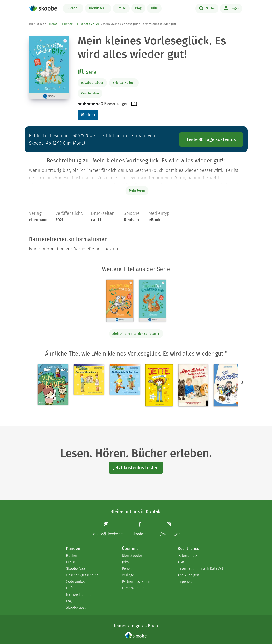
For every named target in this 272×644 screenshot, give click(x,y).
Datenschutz (187, 556)
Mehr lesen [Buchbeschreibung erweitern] (137, 190)
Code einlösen (77, 582)
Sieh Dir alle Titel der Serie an (136, 334)
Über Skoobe (132, 556)
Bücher (72, 8)
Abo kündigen (188, 575)
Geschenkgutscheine (82, 575)
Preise (121, 8)
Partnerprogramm (136, 582)
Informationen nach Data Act (200, 569)
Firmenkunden (133, 588)
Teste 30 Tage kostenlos (211, 139)
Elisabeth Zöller (88, 24)
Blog (138, 8)
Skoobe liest (76, 607)
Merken (88, 115)
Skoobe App (75, 569)
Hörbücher (97, 8)
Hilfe (154, 8)
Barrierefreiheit (78, 595)
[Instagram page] (170, 529)
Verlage (128, 575)
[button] (242, 382)
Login (231, 8)
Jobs (125, 562)
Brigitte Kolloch (124, 83)
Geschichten (90, 93)
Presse (127, 569)
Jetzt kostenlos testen (136, 468)
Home (53, 24)
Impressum (187, 582)
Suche (207, 8)
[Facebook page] (141, 529)
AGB (181, 562)
